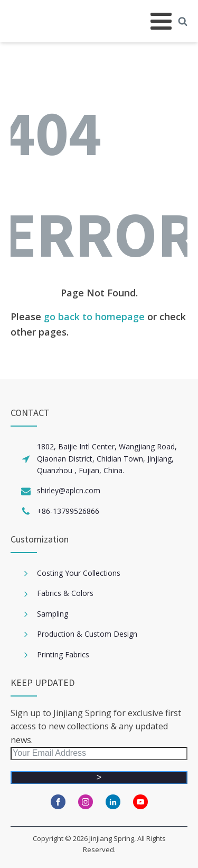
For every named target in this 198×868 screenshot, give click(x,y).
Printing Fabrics (63, 654)
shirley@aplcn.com (69, 490)
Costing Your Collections (79, 573)
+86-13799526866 (68, 511)
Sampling (53, 614)
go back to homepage (94, 317)
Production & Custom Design (87, 634)
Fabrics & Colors (65, 593)
